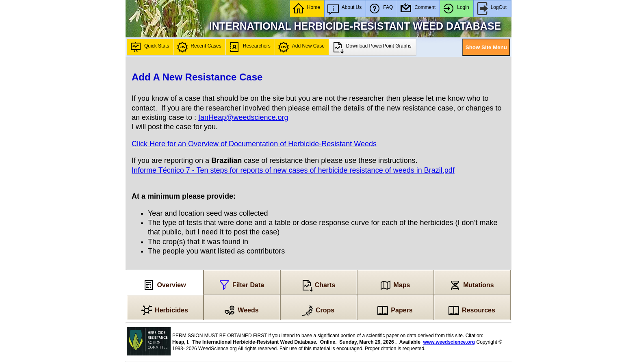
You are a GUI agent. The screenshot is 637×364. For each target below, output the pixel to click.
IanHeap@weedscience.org (243, 117)
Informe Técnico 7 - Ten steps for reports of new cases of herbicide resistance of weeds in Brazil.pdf (293, 170)
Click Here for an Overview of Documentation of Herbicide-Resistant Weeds (254, 144)
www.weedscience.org (449, 342)
